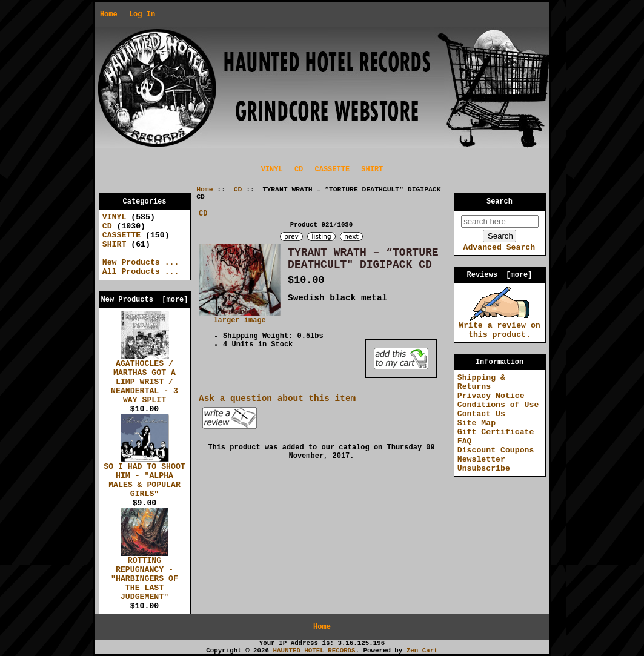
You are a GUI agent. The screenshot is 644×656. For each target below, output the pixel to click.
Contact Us (481, 414)
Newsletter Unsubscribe (484, 464)
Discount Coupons (496, 450)
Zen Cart (422, 651)
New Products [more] (144, 300)
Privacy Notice (491, 396)
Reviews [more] (499, 275)
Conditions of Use (498, 405)
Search (500, 202)
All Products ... (141, 272)
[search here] (500, 221)
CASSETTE (333, 170)
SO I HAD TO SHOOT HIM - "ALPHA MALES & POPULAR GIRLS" (144, 477)
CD (238, 190)
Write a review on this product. (500, 327)
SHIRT (372, 170)
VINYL (272, 170)
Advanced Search (499, 247)
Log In (142, 15)
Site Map (476, 423)
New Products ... (141, 263)
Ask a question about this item (277, 399)
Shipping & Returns (481, 382)
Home (109, 15)
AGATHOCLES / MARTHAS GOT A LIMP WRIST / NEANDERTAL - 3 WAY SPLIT (144, 379)
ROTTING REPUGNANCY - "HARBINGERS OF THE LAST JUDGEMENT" (144, 575)
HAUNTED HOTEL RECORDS (314, 651)
